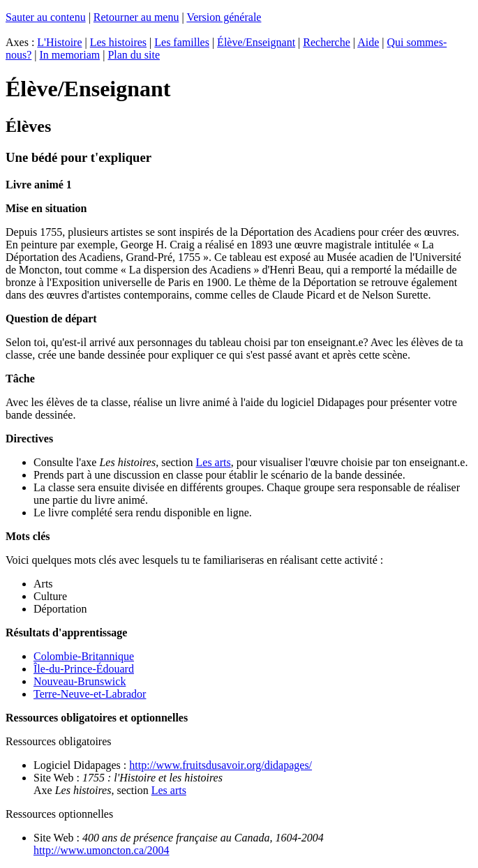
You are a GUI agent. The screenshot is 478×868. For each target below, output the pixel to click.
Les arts (214, 462)
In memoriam (70, 55)
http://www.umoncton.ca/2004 (102, 850)
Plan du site (134, 55)
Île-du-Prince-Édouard (84, 669)
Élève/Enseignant (256, 42)
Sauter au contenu (46, 17)
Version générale (224, 17)
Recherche (327, 42)
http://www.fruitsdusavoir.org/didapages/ (221, 765)
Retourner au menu (136, 17)
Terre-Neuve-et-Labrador (90, 694)
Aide (368, 42)
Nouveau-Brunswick (80, 681)
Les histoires (118, 42)
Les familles (182, 42)
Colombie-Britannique (84, 656)
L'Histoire (59, 42)
